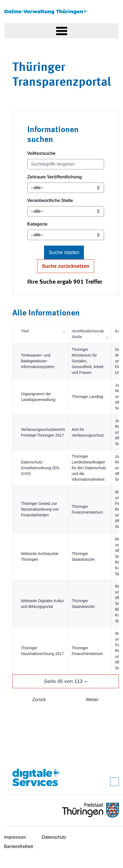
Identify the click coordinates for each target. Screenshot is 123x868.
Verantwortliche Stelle (50, 200)
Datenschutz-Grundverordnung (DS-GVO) (40, 468)
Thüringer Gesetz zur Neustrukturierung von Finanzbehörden (40, 509)
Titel (25, 331)
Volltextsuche (41, 153)
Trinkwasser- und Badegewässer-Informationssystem (38, 361)
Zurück (39, 700)
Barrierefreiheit (19, 846)
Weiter (92, 700)
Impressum (15, 837)
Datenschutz (54, 837)
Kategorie (37, 224)
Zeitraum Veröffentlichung (54, 177)
